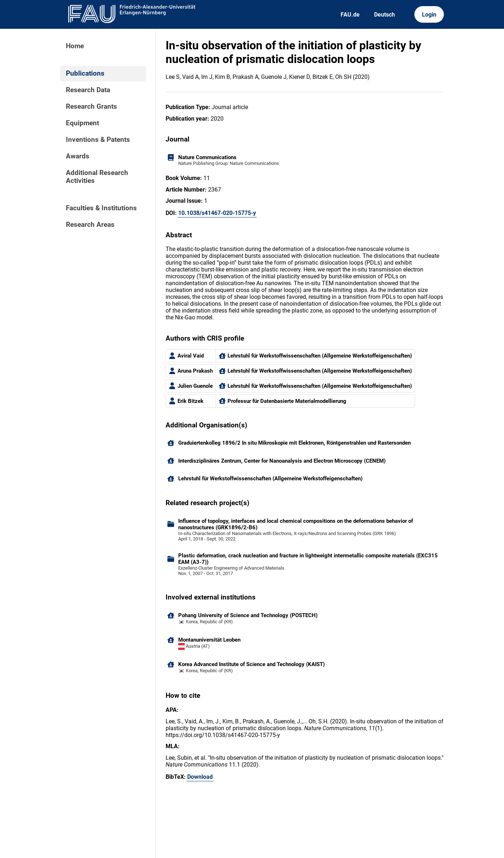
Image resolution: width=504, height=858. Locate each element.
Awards (78, 156)
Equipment (82, 123)
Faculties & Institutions (101, 208)
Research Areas (90, 225)
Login (429, 15)
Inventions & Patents (98, 140)
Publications (85, 73)
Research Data (88, 90)
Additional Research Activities (97, 177)
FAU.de (350, 15)
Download (200, 777)
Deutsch (384, 15)
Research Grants (91, 107)
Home (75, 46)
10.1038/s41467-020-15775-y (217, 213)
